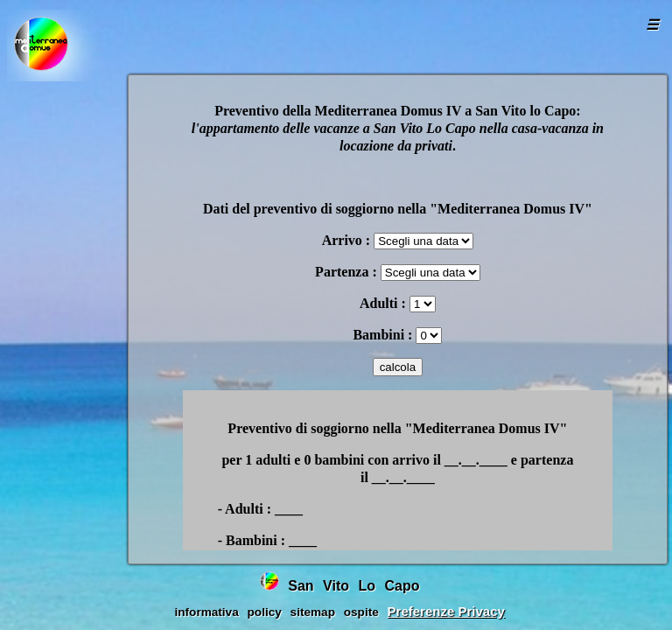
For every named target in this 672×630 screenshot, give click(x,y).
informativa (206, 612)
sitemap (313, 612)
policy (265, 612)
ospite (361, 612)
